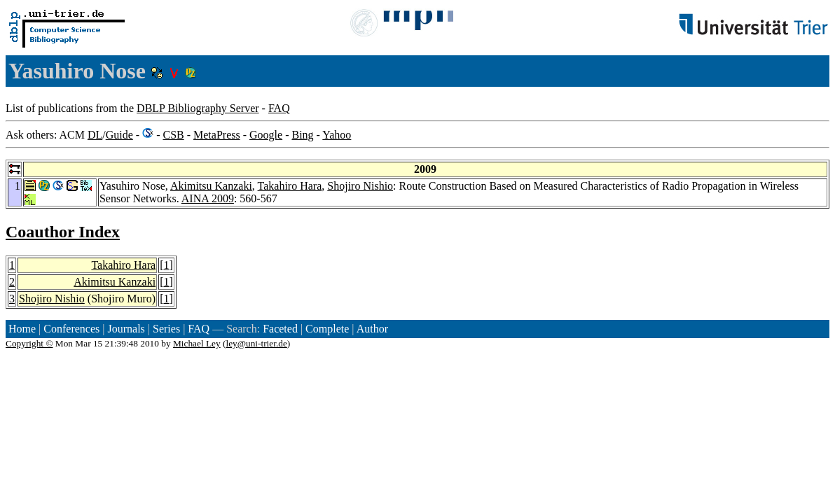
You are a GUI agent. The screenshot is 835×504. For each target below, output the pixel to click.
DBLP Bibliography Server (198, 108)
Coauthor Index (63, 232)
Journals (126, 329)
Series (166, 329)
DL (95, 135)
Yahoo (337, 135)
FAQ (279, 108)
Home (22, 329)
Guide (119, 135)
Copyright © (29, 343)
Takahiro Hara (290, 186)
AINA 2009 (208, 198)
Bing (302, 135)
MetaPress (217, 135)
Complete (327, 329)
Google (266, 135)
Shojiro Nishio (360, 186)
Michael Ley (197, 343)
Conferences (71, 329)
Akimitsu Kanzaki (211, 186)
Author (372, 329)
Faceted (280, 329)
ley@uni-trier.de (256, 343)
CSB (173, 135)
